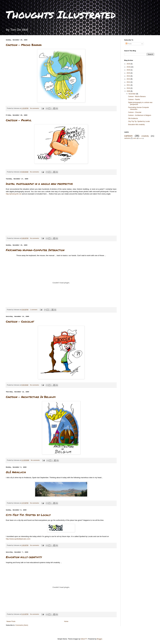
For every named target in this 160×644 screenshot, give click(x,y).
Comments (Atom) (22, 625)
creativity (145, 136)
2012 (129, 82)
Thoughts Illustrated (61, 14)
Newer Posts (11, 621)
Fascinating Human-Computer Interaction (35, 250)
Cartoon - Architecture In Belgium (31, 397)
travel (140, 138)
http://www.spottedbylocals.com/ (18, 539)
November (132, 94)
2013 (129, 79)
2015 (129, 73)
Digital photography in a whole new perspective (39, 184)
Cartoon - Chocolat (20, 321)
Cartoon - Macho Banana (24, 45)
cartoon (128, 136)
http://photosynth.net (14, 194)
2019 (129, 64)
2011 (129, 85)
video (135, 138)
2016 (129, 70)
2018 (129, 67)
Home (66, 621)
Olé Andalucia (16, 472)
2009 (129, 91)
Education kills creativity (24, 557)
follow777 (84, 639)
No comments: (35, 108)
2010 (129, 88)
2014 (129, 76)
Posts (129, 44)
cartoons (127, 138)
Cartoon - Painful (19, 120)
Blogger (99, 639)
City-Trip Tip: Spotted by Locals (28, 515)
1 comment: (34, 310)
